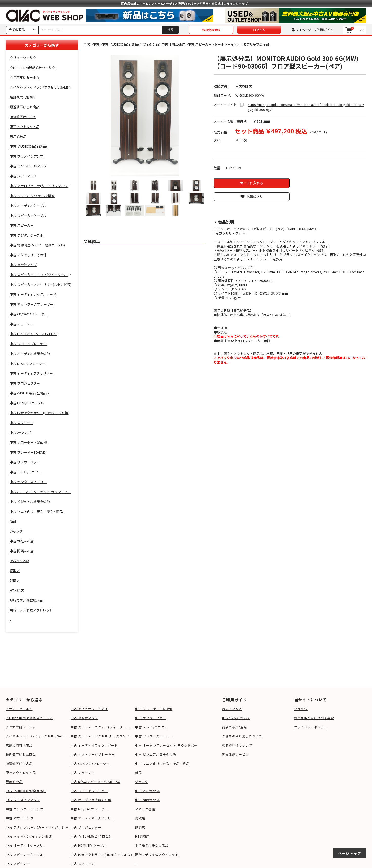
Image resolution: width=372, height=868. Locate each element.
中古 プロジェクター (86, 827)
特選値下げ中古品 (19, 763)
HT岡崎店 (142, 836)
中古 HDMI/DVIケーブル (89, 845)
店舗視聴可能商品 (19, 745)
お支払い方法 (232, 709)
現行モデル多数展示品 (152, 845)
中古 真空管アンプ (84, 718)
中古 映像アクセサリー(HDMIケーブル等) (101, 854)
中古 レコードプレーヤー (89, 791)
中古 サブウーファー (150, 718)
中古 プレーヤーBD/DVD (154, 709)
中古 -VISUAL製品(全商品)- (91, 836)
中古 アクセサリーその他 (89, 709)
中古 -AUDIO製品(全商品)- (26, 791)
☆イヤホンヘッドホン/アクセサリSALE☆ (37, 736)
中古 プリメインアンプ (23, 800)
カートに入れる (251, 183)
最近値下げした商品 (21, 754)
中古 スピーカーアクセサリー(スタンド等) (102, 736)
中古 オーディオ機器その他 (91, 800)
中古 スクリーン (83, 864)
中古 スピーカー (18, 864)
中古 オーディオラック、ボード (94, 745)
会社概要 (301, 709)
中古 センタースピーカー (154, 736)
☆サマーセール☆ (19, 709)
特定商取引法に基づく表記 (314, 718)
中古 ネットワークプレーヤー (93, 754)
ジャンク (142, 782)
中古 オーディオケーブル (24, 845)
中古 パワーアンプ (20, 818)
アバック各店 (145, 809)
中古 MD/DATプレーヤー (89, 809)
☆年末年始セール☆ (21, 727)
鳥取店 (140, 818)
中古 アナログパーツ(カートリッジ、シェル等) (37, 827)
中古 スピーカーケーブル (25, 854)
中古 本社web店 (147, 791)
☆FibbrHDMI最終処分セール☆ (29, 718)
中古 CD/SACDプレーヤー (90, 763)
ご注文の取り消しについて (242, 736)
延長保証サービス (235, 754)
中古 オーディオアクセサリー (93, 818)
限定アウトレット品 (21, 772)
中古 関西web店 (147, 800)
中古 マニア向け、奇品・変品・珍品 (162, 763)
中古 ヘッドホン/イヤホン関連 (29, 836)
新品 (138, 772)
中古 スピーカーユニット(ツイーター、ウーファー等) (102, 727)
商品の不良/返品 (235, 727)
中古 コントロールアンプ (25, 809)
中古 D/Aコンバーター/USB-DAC (95, 782)
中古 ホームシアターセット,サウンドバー (166, 745)
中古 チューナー (83, 772)
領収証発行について (237, 745)
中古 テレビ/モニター (151, 727)
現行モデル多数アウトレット (157, 854)
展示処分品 (14, 782)
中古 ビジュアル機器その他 (156, 754)
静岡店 (140, 827)
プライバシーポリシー (311, 727)
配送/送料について (236, 718)
